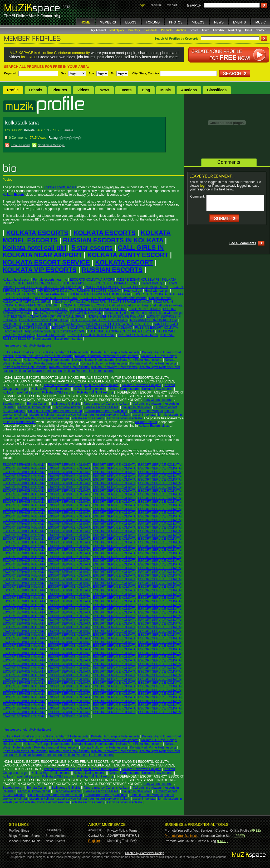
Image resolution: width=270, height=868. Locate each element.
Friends (36, 90)
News (104, 90)
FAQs (134, 841)
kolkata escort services (53, 418)
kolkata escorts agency (88, 418)
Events (126, 90)
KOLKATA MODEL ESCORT (39, 305)
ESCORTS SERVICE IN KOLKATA (44, 320)
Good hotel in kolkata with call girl (160, 313)
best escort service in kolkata (110, 415)
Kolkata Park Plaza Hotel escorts (140, 360)
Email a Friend (20, 145)
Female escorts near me (50, 280)
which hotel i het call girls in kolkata (158, 305)
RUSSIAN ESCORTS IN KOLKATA (113, 240)
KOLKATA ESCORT (124, 262)
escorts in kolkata (42, 415)
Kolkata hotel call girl (34, 248)
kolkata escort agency (59, 385)
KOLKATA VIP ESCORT (51, 313)
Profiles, (15, 831)
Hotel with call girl (157, 291)
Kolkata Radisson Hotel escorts (25, 367)
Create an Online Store (217, 836)
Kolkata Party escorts (124, 389)
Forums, (24, 836)
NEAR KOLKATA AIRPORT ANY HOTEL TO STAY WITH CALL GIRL (103, 324)
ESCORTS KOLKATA (34, 328)
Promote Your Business (181, 836)
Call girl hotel (12, 324)
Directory (134, 30)
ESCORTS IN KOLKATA (150, 294)
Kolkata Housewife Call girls (142, 385)
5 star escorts (92, 248)
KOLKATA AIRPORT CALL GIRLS (26, 302)
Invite (205, 30)
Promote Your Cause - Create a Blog (190, 841)
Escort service (13, 331)
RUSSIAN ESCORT (124, 283)
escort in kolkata (144, 415)
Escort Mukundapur (67, 407)
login (142, 5)
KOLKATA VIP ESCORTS (40, 270)
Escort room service (68, 339)
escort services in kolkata (124, 418)
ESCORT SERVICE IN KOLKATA (144, 287)
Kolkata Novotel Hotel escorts (93, 360)
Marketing (235, 30)
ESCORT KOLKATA (51, 335)
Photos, (26, 841)
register (156, 5)
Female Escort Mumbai (147, 411)
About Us (95, 830)
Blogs (25, 831)
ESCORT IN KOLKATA (144, 309)
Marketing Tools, (119, 841)
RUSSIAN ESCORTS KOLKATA (99, 291)
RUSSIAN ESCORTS (112, 270)
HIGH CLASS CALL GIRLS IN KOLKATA (99, 320)
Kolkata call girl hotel (119, 313)
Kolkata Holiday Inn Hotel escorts (105, 363)
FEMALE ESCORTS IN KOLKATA (92, 335)
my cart (172, 5)
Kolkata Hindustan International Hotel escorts (107, 356)
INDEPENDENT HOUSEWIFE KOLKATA (115, 316)
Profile (13, 90)
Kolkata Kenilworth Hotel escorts (114, 367)
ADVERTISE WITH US (124, 836)
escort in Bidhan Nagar (34, 407)
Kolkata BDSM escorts (58, 392)
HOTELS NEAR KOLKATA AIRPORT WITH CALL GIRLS (44, 316)
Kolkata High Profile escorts (51, 389)
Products (167, 30)
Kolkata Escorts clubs (154, 426)
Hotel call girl (133, 291)
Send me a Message (51, 145)
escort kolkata (25, 418)
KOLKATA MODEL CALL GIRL (56, 298)
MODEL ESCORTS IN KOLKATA (109, 328)
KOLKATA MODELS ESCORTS (86, 283)
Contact (261, 30)
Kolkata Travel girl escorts (21, 392)
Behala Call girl (38, 404)
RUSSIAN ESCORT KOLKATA (156, 328)
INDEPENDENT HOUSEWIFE (138, 280)
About (248, 30)
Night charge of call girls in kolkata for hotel (55, 331)
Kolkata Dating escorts (90, 389)
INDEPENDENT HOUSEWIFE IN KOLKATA (99, 294)
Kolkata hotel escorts (132, 298)
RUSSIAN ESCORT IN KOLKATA (154, 320)
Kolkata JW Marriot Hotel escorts (66, 352)
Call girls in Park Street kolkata (97, 385)
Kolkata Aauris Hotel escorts (69, 367)
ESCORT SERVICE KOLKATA (130, 302)
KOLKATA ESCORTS (37, 233)
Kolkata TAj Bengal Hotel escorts (47, 360)
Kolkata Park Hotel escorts (22, 352)
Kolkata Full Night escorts (95, 392)
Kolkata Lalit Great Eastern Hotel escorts (44, 356)
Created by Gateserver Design (144, 853)
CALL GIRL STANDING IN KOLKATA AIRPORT (121, 331)
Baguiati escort (13, 404)
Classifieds (151, 30)
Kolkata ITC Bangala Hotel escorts (116, 352)
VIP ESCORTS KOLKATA (56, 291)
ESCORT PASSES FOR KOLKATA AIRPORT (34, 294)
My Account (99, 30)
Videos (83, 90)
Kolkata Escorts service (60, 187)
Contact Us (96, 836)
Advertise (219, 30)
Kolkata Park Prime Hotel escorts (153, 363)
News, (50, 841)
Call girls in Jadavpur (147, 404)
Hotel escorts (42, 339)
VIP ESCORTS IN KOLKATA (138, 335)
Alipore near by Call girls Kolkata (106, 404)
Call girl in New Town (137, 407)
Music (166, 90)
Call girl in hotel (160, 298)
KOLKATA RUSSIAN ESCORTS (84, 305)
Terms (133, 831)
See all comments (243, 243)
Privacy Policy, (118, 831)
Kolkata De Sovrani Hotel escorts (39, 371)
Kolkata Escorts (14, 195)
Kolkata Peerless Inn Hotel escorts (89, 371)
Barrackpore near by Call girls (106, 411)
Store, (50, 836)
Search (194, 30)
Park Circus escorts (157, 400)
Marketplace (117, 30)
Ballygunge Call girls (66, 404)
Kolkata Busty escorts (157, 389)
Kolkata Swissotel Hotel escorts (57, 363)
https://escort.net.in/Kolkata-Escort (27, 346)
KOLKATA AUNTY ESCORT (128, 255)
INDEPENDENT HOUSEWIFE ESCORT (98, 309)
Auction (181, 30)
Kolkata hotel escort (16, 280)
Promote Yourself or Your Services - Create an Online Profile (207, 831)
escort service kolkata (72, 415)
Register (94, 841)
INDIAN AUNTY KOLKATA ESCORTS (79, 302)
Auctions (189, 90)
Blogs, (13, 836)
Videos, (14, 841)
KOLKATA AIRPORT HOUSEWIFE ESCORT (35, 309)
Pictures (60, 90)
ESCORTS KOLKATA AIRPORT (92, 280)
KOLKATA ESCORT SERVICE (46, 262)
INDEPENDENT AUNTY (102, 287)
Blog (146, 90)
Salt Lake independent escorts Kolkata (55, 411)
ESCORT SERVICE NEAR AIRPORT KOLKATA (49, 287)
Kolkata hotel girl (153, 283)
